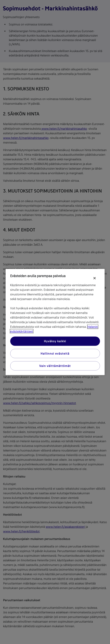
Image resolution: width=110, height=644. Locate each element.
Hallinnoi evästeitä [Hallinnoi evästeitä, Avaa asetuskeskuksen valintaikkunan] (55, 354)
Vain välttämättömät (55, 366)
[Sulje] (95, 278)
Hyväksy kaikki (55, 341)
